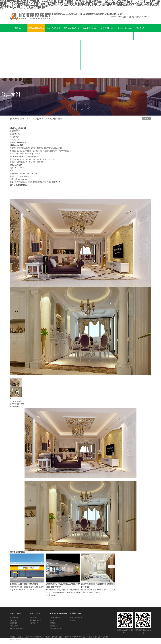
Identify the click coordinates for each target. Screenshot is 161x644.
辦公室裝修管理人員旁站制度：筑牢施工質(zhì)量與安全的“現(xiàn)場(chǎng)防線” (40, 151)
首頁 (19, 28)
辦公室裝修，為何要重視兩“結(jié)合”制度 (25, 154)
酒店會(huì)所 (36, 43)
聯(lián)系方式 (142, 43)
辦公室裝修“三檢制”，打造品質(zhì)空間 (24, 156)
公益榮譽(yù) (107, 43)
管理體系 (72, 59)
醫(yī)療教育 (36, 51)
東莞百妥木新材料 (15, 640)
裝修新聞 (89, 28)
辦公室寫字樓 (36, 36)
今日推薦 (89, 43)
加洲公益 (107, 32)
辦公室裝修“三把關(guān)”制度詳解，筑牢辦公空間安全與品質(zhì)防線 (36, 148)
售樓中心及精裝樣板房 (36, 70)
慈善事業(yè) (54, 59)
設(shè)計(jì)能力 (72, 43)
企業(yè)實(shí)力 (72, 74)
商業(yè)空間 (36, 59)
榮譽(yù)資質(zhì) (54, 51)
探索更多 (14, 552)
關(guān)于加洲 (54, 32)
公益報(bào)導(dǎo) (107, 51)
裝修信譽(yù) (72, 66)
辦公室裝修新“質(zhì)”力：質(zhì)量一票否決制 (27, 162)
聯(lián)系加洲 (142, 32)
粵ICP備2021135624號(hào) (79, 637)
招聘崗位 (125, 43)
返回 (147, 118)
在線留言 (142, 51)
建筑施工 (72, 51)
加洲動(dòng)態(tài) (89, 36)
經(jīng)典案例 (36, 28)
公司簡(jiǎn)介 (54, 43)
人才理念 (125, 36)
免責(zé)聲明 (93, 637)
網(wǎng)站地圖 (103, 637)
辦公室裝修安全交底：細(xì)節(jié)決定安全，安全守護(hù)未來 (33, 159)
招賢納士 (125, 28)
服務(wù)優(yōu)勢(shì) (72, 32)
